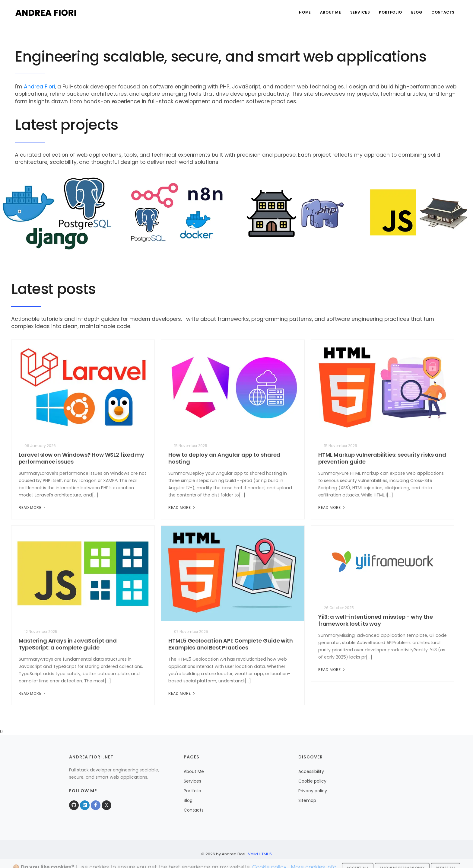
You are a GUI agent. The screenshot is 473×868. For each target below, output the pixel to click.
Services (360, 12)
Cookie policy (312, 781)
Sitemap (307, 800)
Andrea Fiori (39, 87)
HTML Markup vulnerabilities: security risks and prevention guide (382, 458)
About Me (331, 12)
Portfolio (390, 12)
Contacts (443, 12)
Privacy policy (313, 791)
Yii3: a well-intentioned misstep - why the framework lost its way (376, 620)
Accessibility (311, 771)
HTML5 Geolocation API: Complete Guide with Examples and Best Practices (231, 644)
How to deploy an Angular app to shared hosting (224, 458)
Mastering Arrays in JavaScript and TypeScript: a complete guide (68, 644)
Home (305, 12)
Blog (417, 12)
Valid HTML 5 (260, 854)
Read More (33, 507)
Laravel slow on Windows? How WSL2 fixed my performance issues (82, 458)
